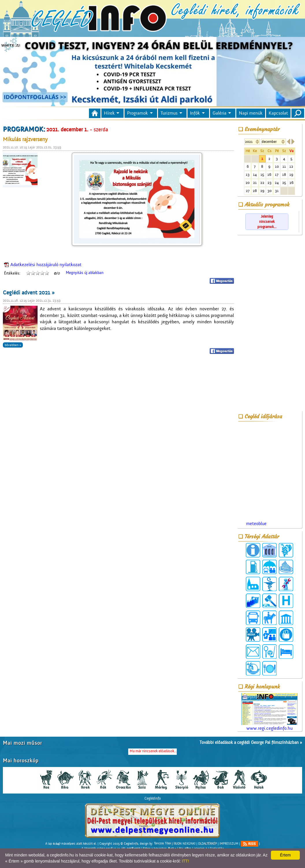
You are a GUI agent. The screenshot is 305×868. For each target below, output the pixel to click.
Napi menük (251, 113)
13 (248, 174)
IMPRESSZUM (229, 843)
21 (255, 183)
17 (277, 174)
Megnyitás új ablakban (85, 273)
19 (291, 174)
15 (262, 174)
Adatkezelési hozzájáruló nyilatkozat (46, 265)
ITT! (185, 861)
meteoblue (256, 524)
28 (255, 191)
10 (277, 166)
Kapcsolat (278, 113)
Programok (137, 113)
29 (262, 191)
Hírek (109, 113)
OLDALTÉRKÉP (208, 843)
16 (269, 174)
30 (269, 191)
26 (291, 183)
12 (291, 166)
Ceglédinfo (153, 798)
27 (248, 191)
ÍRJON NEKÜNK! (185, 843)
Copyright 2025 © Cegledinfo (119, 843)
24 (277, 183)
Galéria (220, 113)
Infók (195, 113)
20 (248, 183)
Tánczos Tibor (162, 843)
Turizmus (169, 113)
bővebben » (13, 345)
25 (284, 183)
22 (262, 183)
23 (269, 183)
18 (284, 174)
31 (277, 191)
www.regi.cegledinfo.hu (269, 712)
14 (255, 174)
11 (284, 166)
